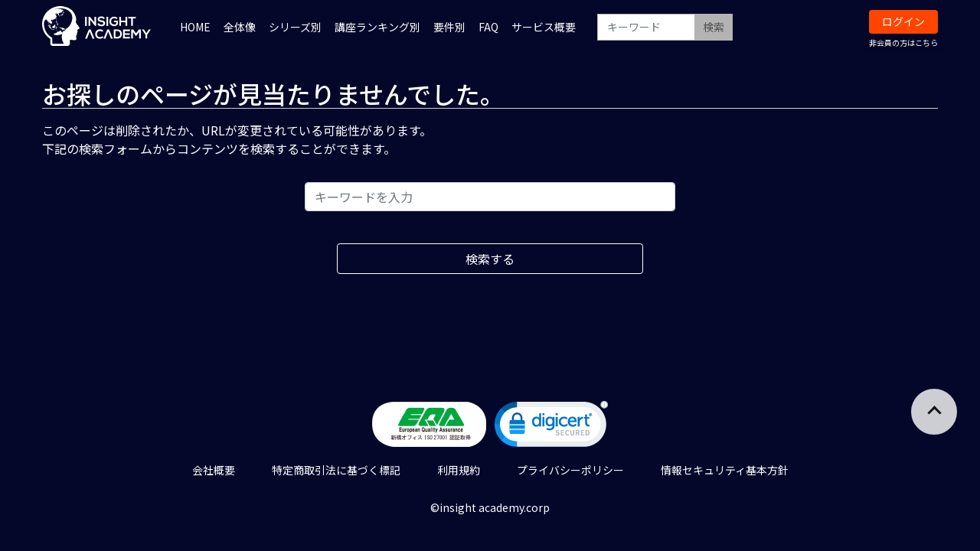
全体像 (240, 27)
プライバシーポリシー (570, 470)
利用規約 (459, 470)
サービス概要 (544, 27)
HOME (195, 27)
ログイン (903, 21)
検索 (714, 27)
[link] (551, 427)
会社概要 (214, 470)
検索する (490, 259)
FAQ (488, 27)
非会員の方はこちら (903, 42)
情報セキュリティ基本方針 (725, 470)
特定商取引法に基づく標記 (336, 470)
